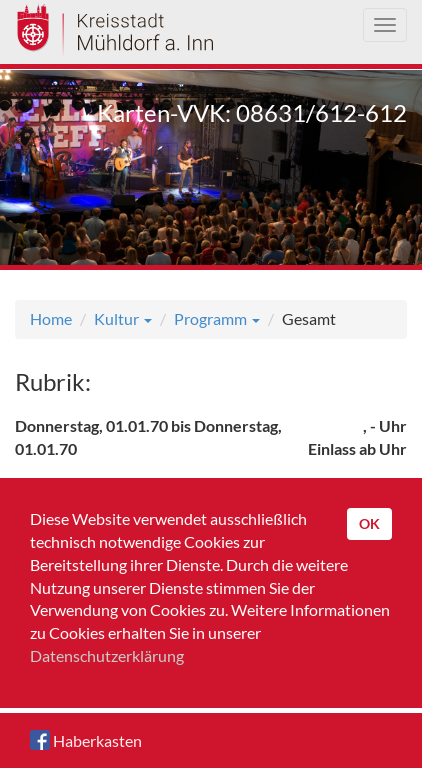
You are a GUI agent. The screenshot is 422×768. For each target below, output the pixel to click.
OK (369, 523)
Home (51, 318)
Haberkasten (86, 740)
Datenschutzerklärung (107, 655)
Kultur (123, 318)
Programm (217, 318)
